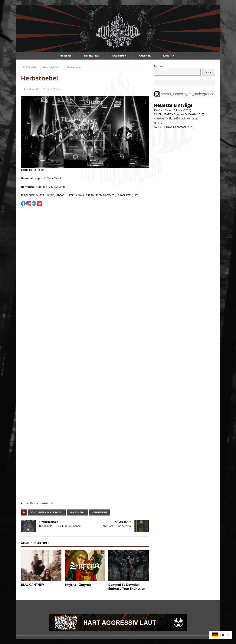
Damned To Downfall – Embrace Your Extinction (127, 587)
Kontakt (169, 55)
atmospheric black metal (47, 512)
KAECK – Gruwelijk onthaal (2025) (174, 127)
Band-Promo (54, 89)
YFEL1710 (159, 123)
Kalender (119, 55)
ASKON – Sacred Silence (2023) (172, 110)
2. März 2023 (33, 89)
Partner (145, 55)
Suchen (158, 66)
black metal (77, 512)
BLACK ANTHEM (33, 585)
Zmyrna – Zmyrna (78, 585)
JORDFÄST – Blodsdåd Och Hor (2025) (176, 118)
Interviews (92, 55)
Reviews (66, 55)
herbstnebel (100, 512)
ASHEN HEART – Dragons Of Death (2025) (179, 114)
